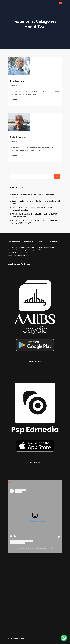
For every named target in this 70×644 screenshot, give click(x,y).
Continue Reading (17, 99)
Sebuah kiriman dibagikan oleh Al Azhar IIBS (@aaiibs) (35, 548)
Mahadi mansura (18, 137)
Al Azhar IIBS (19, 638)
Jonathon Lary (17, 81)
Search (57, 176)
